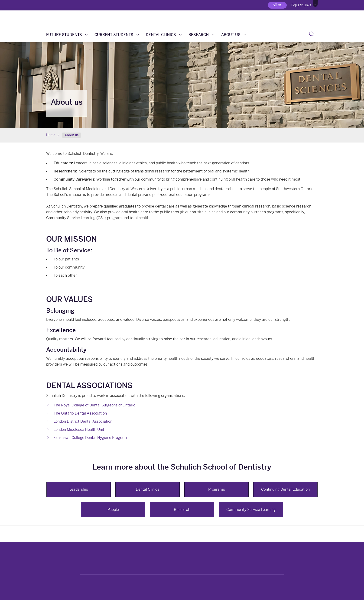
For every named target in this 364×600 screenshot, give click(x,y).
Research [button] (182, 510)
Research (201, 35)
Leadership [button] (79, 489)
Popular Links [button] (301, 5)
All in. (277, 5)
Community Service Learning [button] (251, 510)
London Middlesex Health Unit (79, 430)
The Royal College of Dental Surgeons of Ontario (94, 405)
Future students (67, 35)
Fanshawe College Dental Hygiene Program (90, 438)
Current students (117, 35)
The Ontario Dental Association (80, 413)
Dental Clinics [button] (148, 489)
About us (234, 35)
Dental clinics (164, 35)
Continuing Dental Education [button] (285, 489)
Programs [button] (217, 489)
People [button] (113, 510)
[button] (316, 3)
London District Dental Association (83, 421)
